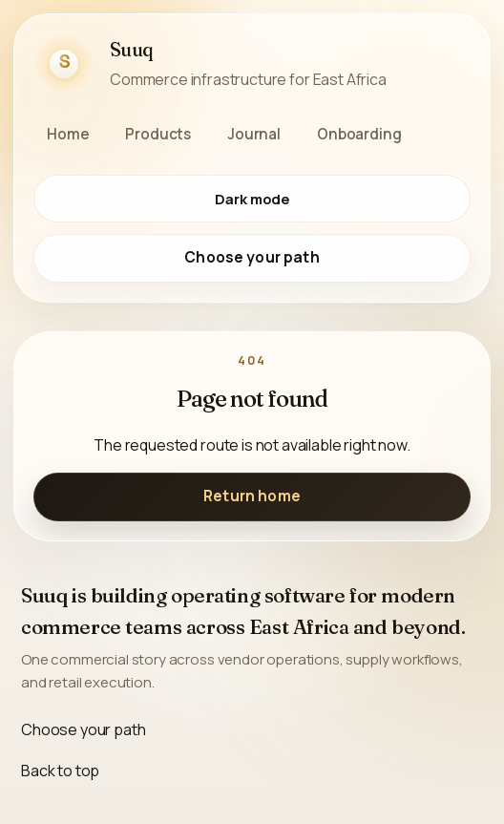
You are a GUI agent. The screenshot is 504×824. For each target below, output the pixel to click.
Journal (254, 134)
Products (158, 134)
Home (68, 134)
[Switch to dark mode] (252, 199)
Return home (252, 496)
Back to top (60, 771)
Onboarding (359, 134)
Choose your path (252, 257)
